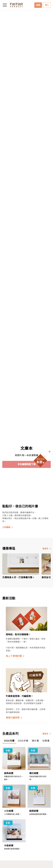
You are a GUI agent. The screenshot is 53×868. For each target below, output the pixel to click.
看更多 (47, 549)
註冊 (38, 5)
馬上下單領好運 (15, 656)
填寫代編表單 (14, 718)
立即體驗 (7, 527)
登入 (47, 5)
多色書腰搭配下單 (27, 464)
